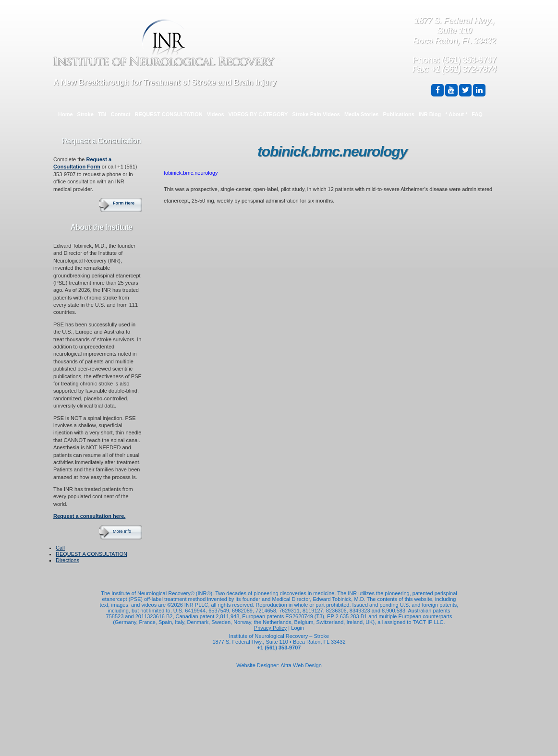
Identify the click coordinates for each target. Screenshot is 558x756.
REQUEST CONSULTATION (169, 114)
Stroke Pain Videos (316, 114)
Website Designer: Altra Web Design (279, 665)
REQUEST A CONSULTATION (91, 554)
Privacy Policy (270, 628)
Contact (121, 114)
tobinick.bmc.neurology (191, 173)
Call (60, 548)
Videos (216, 114)
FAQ (477, 114)
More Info (122, 531)
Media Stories (362, 114)
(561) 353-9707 (469, 60)
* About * (456, 114)
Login (297, 628)
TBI (102, 114)
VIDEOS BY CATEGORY (258, 114)
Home (66, 114)
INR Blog (430, 114)
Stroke (85, 114)
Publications (398, 114)
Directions (67, 560)
